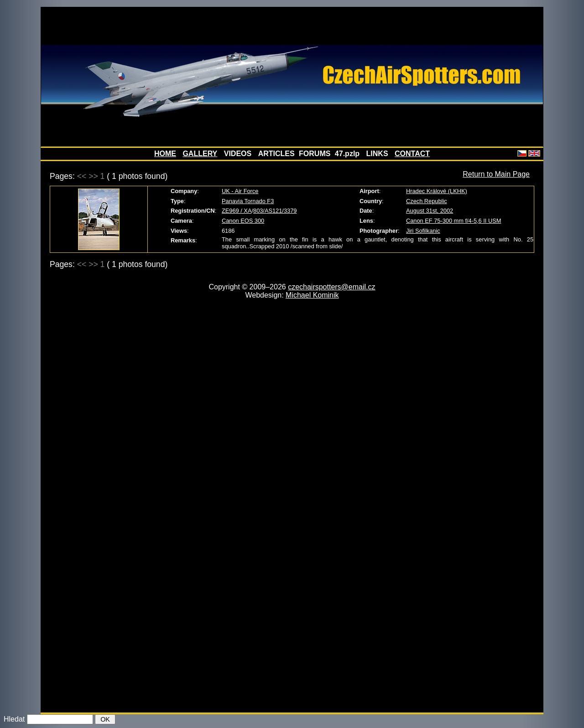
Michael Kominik (312, 295)
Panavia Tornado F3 (248, 201)
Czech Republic (427, 201)
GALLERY (200, 154)
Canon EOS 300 (243, 221)
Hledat (14, 719)
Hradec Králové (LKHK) (437, 191)
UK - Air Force (240, 191)
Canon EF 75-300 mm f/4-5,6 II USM (454, 221)
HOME (165, 154)
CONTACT (412, 154)
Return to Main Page (496, 174)
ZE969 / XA (237, 211)
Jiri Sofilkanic (423, 231)
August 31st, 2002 (430, 211)
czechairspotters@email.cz (331, 287)
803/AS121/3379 (275, 211)
